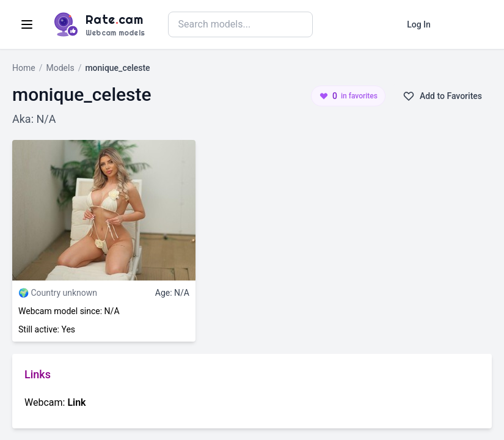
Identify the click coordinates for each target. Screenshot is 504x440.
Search (342, 24)
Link (76, 402)
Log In (419, 24)
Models (60, 68)
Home (24, 68)
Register (466, 24)
